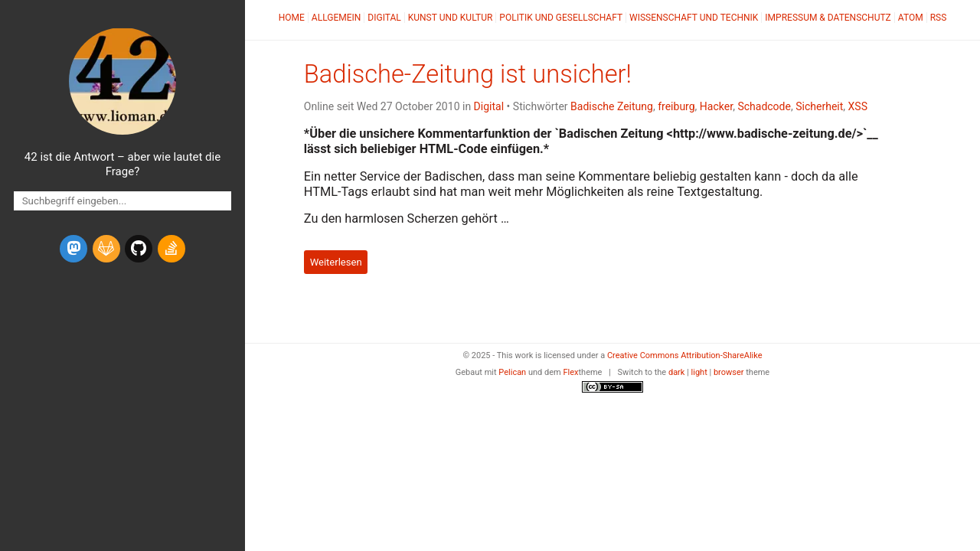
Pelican (512, 372)
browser (729, 372)
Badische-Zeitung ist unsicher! (468, 74)
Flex (570, 372)
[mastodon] (73, 249)
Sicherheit (819, 106)
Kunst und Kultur (451, 18)
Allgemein (336, 18)
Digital (384, 18)
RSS (939, 18)
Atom (911, 18)
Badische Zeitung (612, 106)
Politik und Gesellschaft (561, 18)
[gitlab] (106, 249)
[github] (139, 249)
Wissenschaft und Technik (694, 18)
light (699, 372)
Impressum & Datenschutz (828, 18)
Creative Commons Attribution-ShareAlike (685, 355)
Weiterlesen (336, 262)
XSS (858, 106)
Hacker (716, 106)
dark (677, 372)
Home (292, 18)
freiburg (676, 106)
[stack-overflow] (171, 249)
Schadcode (764, 106)
